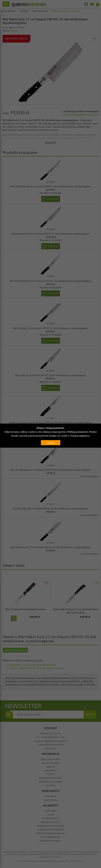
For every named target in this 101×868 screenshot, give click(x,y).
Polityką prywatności (78, 432)
